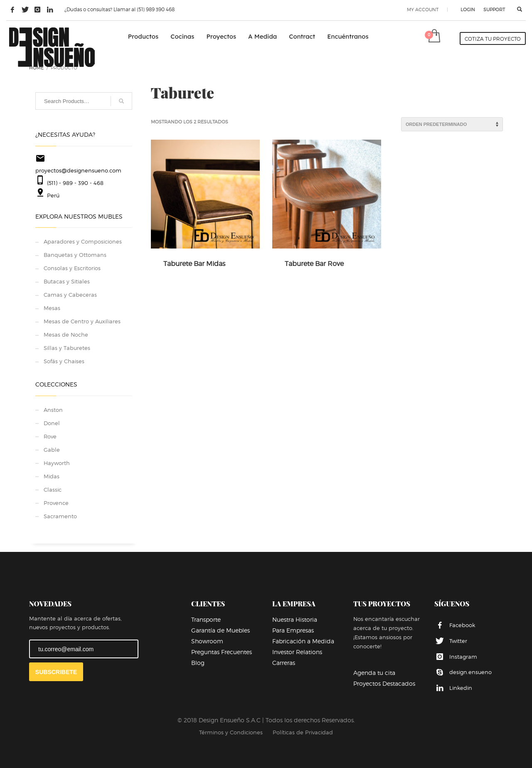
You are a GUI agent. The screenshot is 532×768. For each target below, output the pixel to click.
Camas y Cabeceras (70, 295)
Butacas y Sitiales (67, 281)
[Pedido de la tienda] (452, 124)
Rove (50, 436)
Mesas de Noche (66, 335)
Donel (52, 423)
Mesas (52, 308)
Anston (53, 410)
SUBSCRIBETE (56, 672)
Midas (52, 476)
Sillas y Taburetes (67, 348)
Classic (53, 490)
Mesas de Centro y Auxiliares (82, 321)
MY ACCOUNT (423, 10)
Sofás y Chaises (64, 361)
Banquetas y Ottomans (75, 255)
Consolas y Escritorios (72, 268)
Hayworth (57, 463)
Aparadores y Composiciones (83, 241)
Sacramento (60, 516)
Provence (56, 503)
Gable (52, 450)
